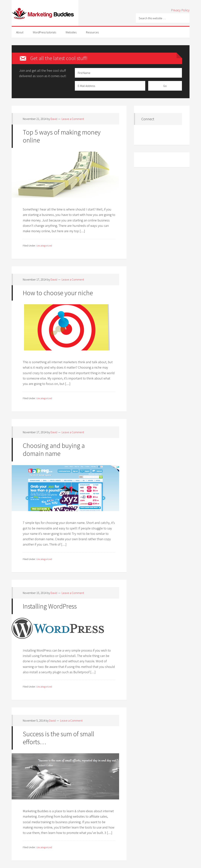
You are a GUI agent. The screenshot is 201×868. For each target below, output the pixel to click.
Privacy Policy (180, 10)
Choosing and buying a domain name (54, 450)
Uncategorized (44, 246)
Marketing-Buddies (45, 13)
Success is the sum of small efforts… (58, 738)
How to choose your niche (58, 293)
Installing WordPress (50, 606)
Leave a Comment (73, 119)
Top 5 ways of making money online (62, 136)
